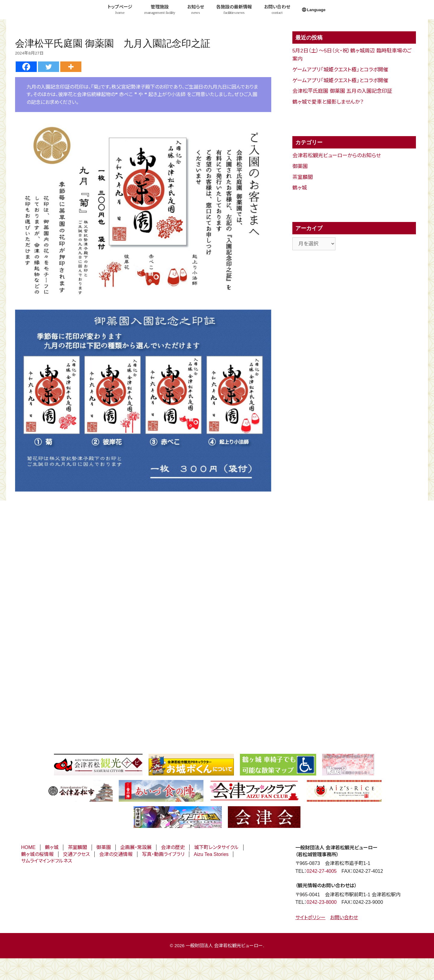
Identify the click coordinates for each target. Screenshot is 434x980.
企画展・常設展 (136, 847)
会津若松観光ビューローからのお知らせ (337, 156)
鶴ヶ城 (300, 188)
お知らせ (196, 9)
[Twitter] (49, 67)
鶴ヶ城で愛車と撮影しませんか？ (328, 102)
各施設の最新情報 (234, 9)
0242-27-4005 (322, 871)
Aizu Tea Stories (211, 854)
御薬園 (300, 166)
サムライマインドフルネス (47, 861)
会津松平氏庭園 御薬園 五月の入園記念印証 (342, 91)
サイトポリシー (310, 918)
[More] (71, 67)
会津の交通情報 (116, 854)
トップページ (120, 9)
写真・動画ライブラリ (163, 854)
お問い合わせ (277, 9)
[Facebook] (26, 67)
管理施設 (160, 9)
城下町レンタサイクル (216, 847)
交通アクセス (76, 854)
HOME (28, 847)
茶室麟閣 (303, 177)
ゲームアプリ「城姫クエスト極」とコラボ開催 (340, 70)
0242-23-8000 (322, 902)
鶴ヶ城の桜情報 (37, 854)
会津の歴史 (173, 847)
